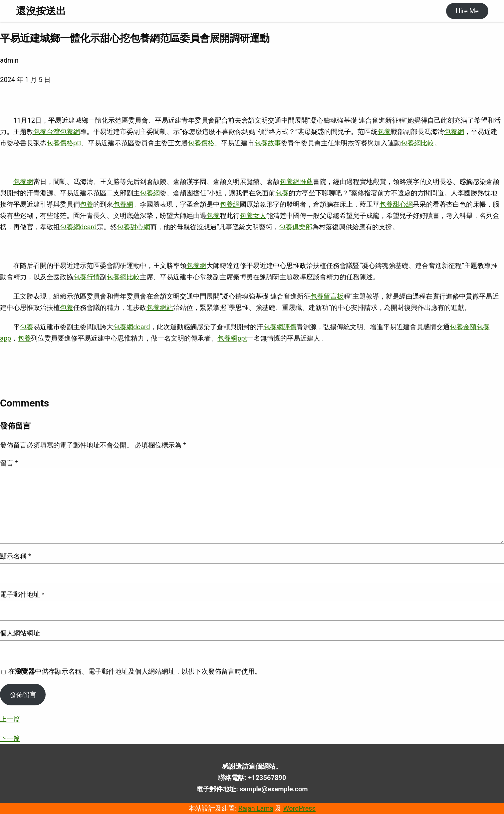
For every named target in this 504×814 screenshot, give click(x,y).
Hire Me (467, 11)
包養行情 (87, 277)
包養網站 (160, 308)
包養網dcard (78, 227)
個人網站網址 (20, 633)
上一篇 (10, 719)
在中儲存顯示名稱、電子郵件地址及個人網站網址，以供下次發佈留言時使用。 (135, 671)
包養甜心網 (396, 204)
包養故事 (268, 143)
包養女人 (253, 216)
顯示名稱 (16, 556)
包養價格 (201, 143)
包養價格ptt (64, 143)
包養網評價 (280, 327)
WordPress (299, 808)
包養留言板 (327, 296)
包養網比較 (417, 143)
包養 (40, 132)
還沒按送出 (41, 11)
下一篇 (10, 738)
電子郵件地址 (22, 594)
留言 (9, 463)
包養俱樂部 (296, 227)
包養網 (454, 132)
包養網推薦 (296, 182)
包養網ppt (232, 338)
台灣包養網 (63, 132)
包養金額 (463, 327)
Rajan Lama (256, 808)
